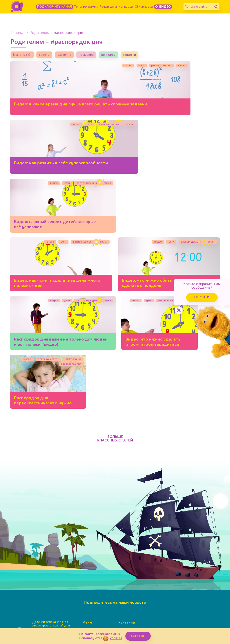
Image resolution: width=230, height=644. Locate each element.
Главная (18, 33)
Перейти (194, 294)
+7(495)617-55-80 (146, 594)
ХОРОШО (138, 636)
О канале (89, 616)
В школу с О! (23, 55)
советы (48, 55)
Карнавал (90, 605)
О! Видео (163, 7)
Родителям (108, 7)
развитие (70, 55)
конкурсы (118, 55)
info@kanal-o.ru (140, 598)
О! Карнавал (144, 7)
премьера (94, 55)
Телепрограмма (86, 7)
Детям (87, 611)
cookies (116, 638)
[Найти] (216, 7)
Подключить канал (55, 7)
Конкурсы (126, 7)
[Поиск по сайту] (198, 7)
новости (142, 55)
